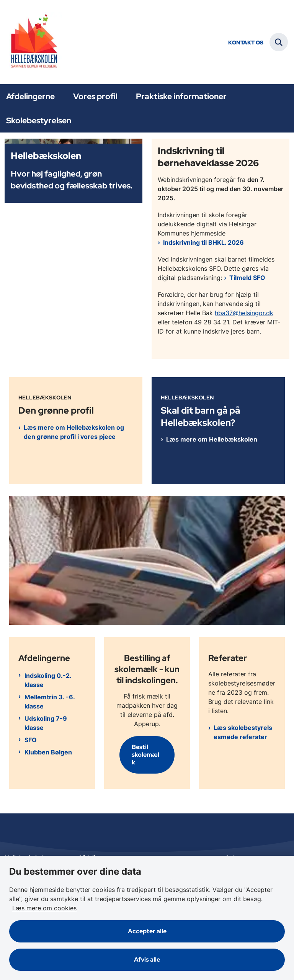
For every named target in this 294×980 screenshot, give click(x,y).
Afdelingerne (30, 96)
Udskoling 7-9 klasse (46, 723)
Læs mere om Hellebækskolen (212, 439)
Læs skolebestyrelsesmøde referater (243, 732)
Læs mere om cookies (44, 908)
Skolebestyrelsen (39, 120)
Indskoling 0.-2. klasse (48, 680)
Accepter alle (147, 931)
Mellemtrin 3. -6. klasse (50, 702)
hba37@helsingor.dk (244, 313)
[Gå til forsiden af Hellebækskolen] (31, 42)
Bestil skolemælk (145, 755)
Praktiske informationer (181, 96)
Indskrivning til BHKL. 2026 (203, 242)
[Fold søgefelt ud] (279, 42)
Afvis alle (147, 960)
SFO (31, 740)
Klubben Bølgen (48, 752)
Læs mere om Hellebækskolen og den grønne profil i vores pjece (74, 432)
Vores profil (95, 96)
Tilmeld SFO (247, 278)
